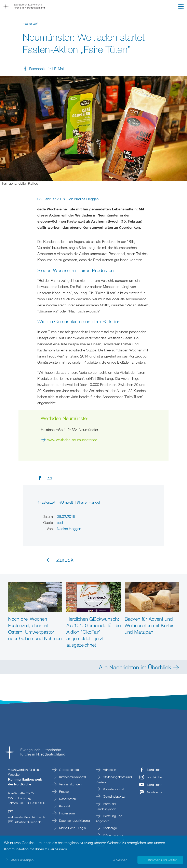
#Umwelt (67, 502)
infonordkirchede (28, 822)
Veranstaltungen (70, 784)
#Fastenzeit (47, 502)
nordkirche (154, 777)
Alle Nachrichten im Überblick (135, 667)
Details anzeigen (21, 860)
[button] (181, 7)
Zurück (65, 560)
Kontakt (64, 806)
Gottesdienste (69, 770)
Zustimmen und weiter (160, 860)
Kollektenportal (113, 789)
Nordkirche (155, 770)
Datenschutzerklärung (74, 821)
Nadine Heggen (86, 199)
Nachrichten (67, 799)
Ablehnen (120, 860)
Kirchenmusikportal (72, 777)
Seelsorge (109, 828)
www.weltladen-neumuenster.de (72, 440)
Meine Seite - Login (72, 828)
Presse (63, 792)
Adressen (109, 770)
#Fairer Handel (88, 502)
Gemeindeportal (114, 796)
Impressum (66, 813)
